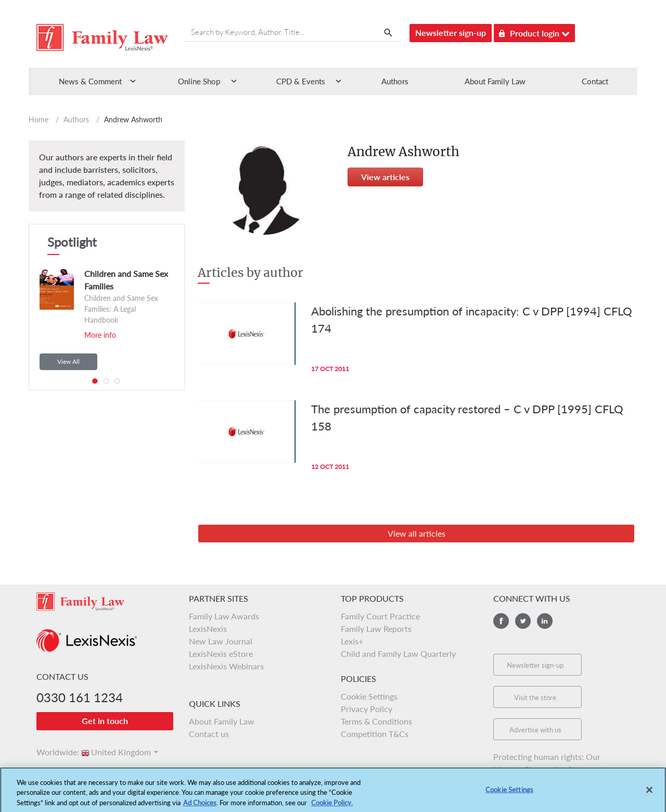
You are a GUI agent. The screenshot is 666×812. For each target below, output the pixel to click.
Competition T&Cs (375, 734)
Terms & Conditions (376, 721)
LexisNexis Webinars (226, 666)
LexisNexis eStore (221, 654)
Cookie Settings (369, 696)
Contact (595, 81)
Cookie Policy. (332, 807)
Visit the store (535, 697)
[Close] (649, 794)
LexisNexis (208, 629)
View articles (385, 177)
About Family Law (495, 81)
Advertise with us (535, 730)
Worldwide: (53, 752)
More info (100, 335)
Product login (534, 31)
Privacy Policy (367, 709)
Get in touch (105, 721)
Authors (395, 81)
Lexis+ (352, 641)
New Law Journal (221, 641)
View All (68, 361)
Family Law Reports (376, 629)
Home (39, 119)
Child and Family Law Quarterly (398, 654)
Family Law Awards (224, 616)
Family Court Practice (380, 616)
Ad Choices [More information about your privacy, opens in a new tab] (200, 807)
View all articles (417, 533)
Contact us (209, 734)
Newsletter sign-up (451, 33)
